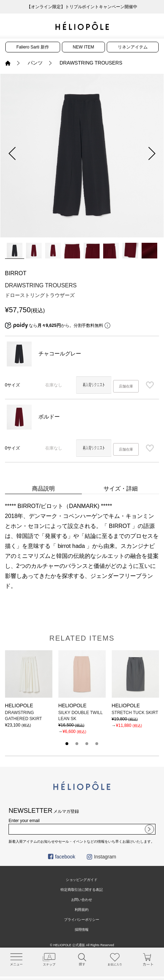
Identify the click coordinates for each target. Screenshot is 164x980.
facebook (62, 857)
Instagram (101, 857)
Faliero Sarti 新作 (33, 47)
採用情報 (82, 930)
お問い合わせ (82, 900)
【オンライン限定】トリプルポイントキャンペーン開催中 (82, 7)
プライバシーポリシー (82, 920)
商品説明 (43, 489)
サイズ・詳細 (121, 489)
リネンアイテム (133, 47)
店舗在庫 (126, 386)
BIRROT (16, 273)
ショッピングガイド (82, 880)
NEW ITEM (84, 47)
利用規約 (82, 910)
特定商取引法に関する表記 (82, 890)
